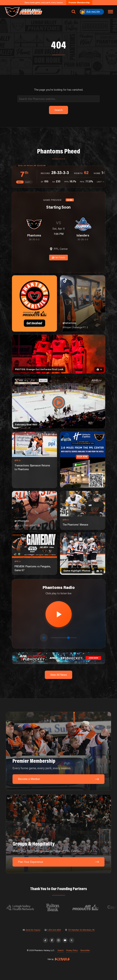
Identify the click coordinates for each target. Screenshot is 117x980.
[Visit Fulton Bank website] (56, 907)
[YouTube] (65, 940)
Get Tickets (59, 258)
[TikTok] (45, 940)
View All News (59, 675)
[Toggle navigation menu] (111, 12)
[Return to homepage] (23, 12)
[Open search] (74, 12)
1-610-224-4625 (54, 930)
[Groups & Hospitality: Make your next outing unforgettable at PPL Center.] (59, 834)
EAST (28, 182)
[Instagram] (59, 940)
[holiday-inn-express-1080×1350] (83, 460)
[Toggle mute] (44, 638)
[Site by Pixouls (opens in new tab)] (62, 959)
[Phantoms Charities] (35, 303)
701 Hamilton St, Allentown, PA (81, 930)
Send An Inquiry (33, 930)
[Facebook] (52, 940)
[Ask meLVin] (92, 12)
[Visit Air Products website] (89, 907)
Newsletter (85, 950)
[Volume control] (64, 638)
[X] (72, 940)
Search (61, 950)
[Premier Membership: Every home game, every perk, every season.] (59, 751)
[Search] (59, 99)
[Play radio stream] (59, 614)
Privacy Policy (72, 950)
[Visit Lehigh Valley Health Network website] (24, 907)
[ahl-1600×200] (59, 658)
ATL (20, 182)
